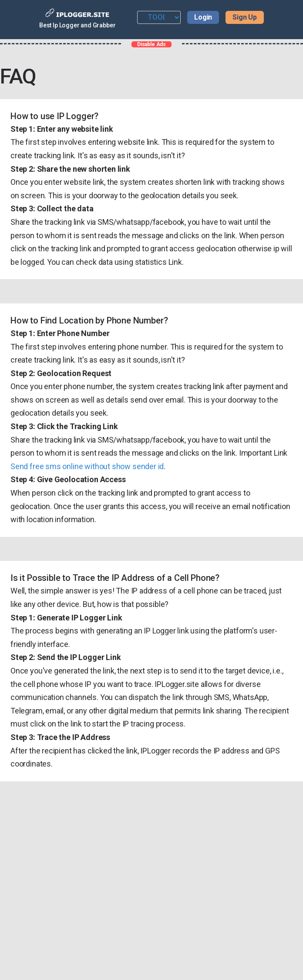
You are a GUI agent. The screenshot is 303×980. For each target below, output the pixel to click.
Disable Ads (151, 44)
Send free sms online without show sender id (87, 466)
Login (203, 17)
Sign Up (245, 17)
